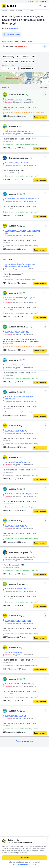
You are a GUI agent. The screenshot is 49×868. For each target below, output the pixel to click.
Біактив (31, 11)
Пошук (35, 6)
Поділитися (24, 34)
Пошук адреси (4, 46)
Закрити (47, 839)
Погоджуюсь (25, 858)
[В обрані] (45, 94)
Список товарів (40, 6)
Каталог (5, 11)
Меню (4, 6)
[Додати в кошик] (40, 117)
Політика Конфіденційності (24, 865)
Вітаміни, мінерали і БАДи (18, 11)
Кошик (45, 6)
